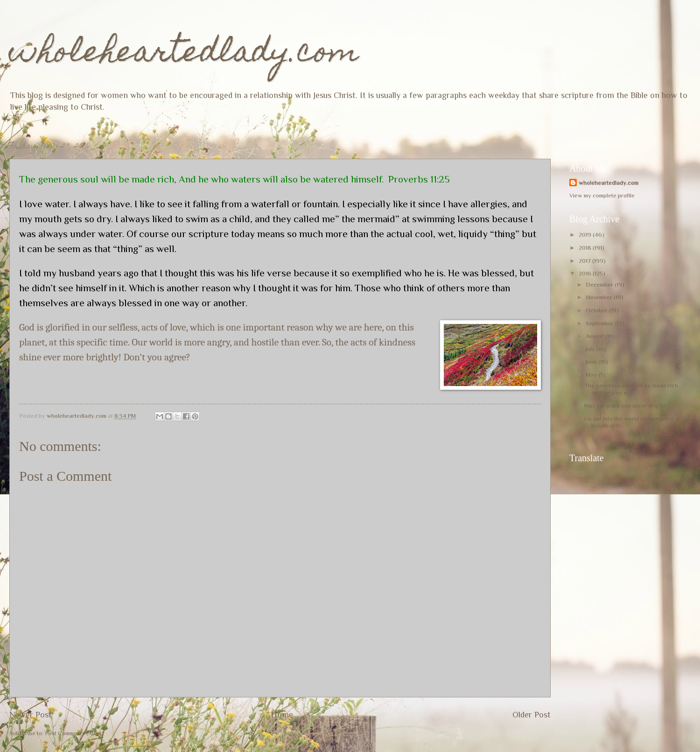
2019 (586, 235)
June (592, 362)
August (595, 336)
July (591, 349)
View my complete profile (602, 195)
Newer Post (31, 715)
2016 (586, 273)
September (600, 323)
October (597, 310)
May (592, 375)
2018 (586, 248)
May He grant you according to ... (628, 405)
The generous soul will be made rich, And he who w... (632, 389)
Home (282, 715)
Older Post (532, 715)
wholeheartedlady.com (184, 54)
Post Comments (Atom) (74, 733)
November (600, 297)
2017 (585, 261)
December (600, 285)
